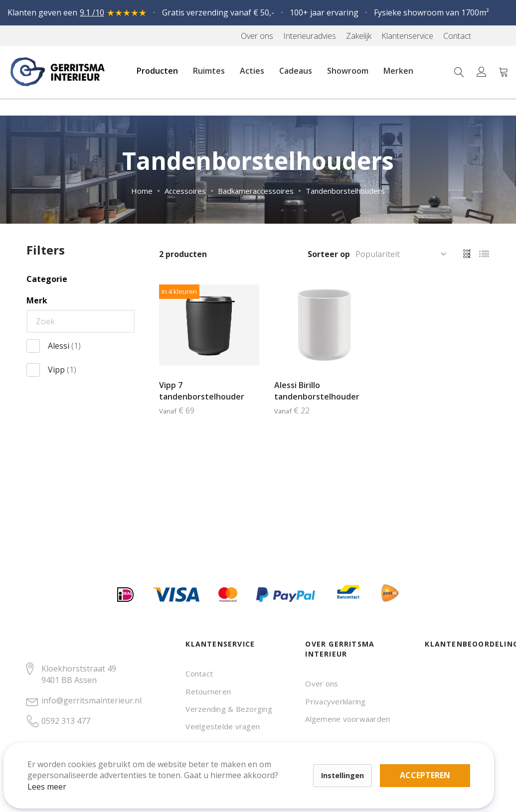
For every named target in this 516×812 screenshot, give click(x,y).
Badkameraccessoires (256, 191)
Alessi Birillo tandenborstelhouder (317, 391)
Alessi (64, 346)
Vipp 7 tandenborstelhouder (202, 391)
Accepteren (346, 757)
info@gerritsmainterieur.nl (91, 700)
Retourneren (208, 691)
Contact (199, 674)
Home (142, 191)
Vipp (62, 370)
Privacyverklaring (335, 701)
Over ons (322, 683)
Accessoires (185, 191)
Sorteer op (329, 254)
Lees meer (59, 774)
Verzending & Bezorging (229, 709)
